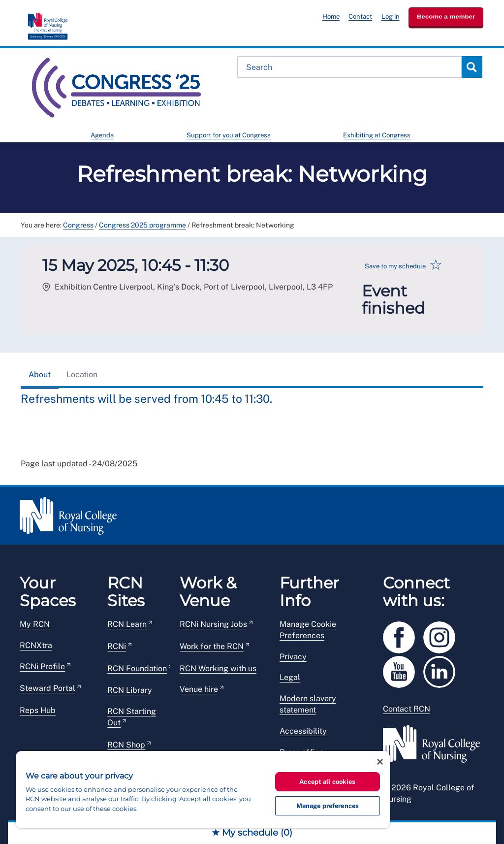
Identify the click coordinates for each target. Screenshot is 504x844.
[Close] (380, 762)
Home (331, 16)
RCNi (117, 646)
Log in (391, 16)
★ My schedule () (252, 833)
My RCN (35, 624)
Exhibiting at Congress (377, 135)
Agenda (102, 135)
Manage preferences (328, 806)
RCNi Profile (42, 666)
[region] (203, 790)
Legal (290, 677)
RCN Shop (126, 745)
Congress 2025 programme (142, 225)
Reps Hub (38, 710)
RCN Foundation (137, 668)
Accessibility (303, 731)
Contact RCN (407, 709)
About (40, 374)
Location (82, 374)
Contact (360, 16)
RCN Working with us (218, 668)
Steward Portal (47, 688)
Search (472, 67)
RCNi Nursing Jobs (213, 624)
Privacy (293, 657)
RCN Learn (127, 624)
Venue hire (199, 689)
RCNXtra (36, 645)
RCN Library (130, 690)
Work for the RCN (212, 646)
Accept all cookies (327, 782)
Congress (78, 225)
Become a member (446, 16)
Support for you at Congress (229, 135)
